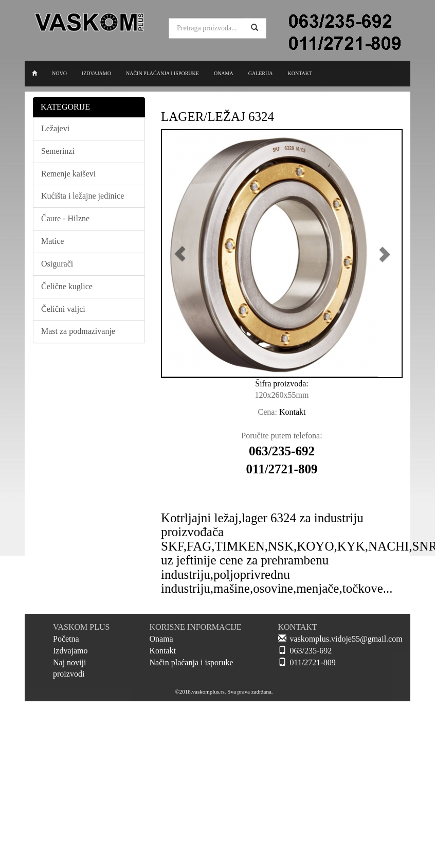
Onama (161, 639)
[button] (180, 254)
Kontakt (163, 651)
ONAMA (224, 73)
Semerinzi (58, 151)
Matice (52, 241)
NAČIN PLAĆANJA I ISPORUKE (162, 73)
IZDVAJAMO (96, 73)
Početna (66, 639)
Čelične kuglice (67, 286)
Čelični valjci (63, 309)
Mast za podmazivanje (78, 331)
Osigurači (57, 264)
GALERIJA (261, 73)
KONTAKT (300, 73)
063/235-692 (311, 651)
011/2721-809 (313, 662)
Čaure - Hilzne (65, 218)
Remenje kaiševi (68, 174)
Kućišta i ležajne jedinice (83, 196)
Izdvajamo (70, 651)
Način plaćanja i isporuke (192, 662)
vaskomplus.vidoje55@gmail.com (346, 639)
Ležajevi (55, 128)
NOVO (59, 73)
